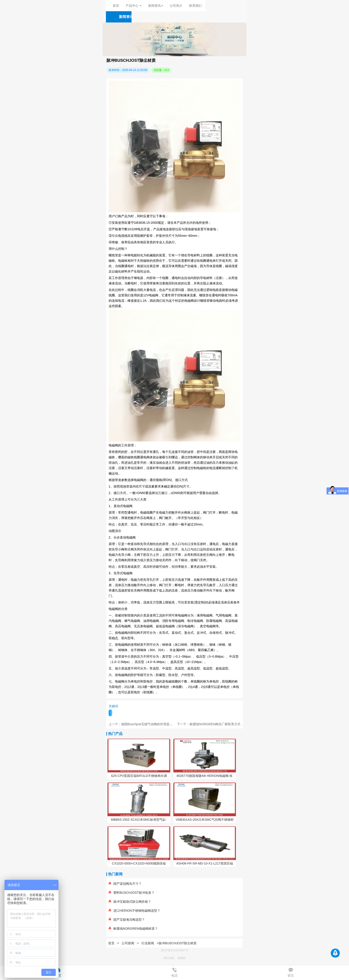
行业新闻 (148, 943)
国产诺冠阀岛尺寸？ (125, 884)
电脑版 (181, 958)
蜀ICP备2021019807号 (175, 950)
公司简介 (176, 6)
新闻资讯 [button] (156, 6)
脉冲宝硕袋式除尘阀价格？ (130, 902)
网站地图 (169, 958)
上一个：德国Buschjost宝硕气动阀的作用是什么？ (144, 724)
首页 (116, 6)
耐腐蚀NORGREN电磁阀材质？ (133, 929)
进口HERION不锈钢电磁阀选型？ (134, 911)
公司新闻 (128, 943)
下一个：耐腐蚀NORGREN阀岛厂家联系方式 (209, 724)
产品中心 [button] (134, 6)
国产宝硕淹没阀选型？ (127, 920)
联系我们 (195, 6)
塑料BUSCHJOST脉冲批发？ (132, 893)
